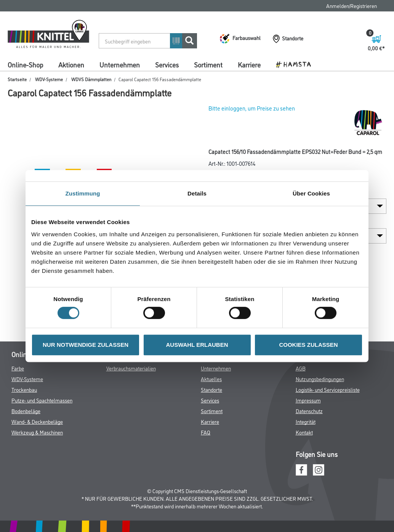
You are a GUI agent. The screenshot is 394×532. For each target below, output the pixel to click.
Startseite (17, 79)
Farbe (18, 368)
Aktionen (71, 64)
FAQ (206, 432)
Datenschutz (309, 411)
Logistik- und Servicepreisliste (328, 389)
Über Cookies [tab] (311, 193)
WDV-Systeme (49, 79)
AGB (301, 368)
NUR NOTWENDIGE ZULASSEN (86, 345)
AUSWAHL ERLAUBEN (197, 345)
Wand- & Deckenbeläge (37, 421)
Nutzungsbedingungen (320, 379)
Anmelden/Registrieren (352, 6)
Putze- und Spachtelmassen (42, 400)
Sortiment (208, 64)
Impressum (308, 400)
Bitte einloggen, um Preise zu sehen (252, 108)
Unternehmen (120, 64)
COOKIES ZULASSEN (308, 345)
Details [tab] (197, 193)
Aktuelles (211, 379)
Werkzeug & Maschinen (37, 432)
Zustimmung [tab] (83, 193)
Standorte (211, 389)
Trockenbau (24, 389)
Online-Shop (25, 64)
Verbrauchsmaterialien (131, 368)
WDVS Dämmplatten (91, 79)
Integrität (306, 421)
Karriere (249, 64)
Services (167, 64)
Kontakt (304, 432)
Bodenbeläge (26, 411)
